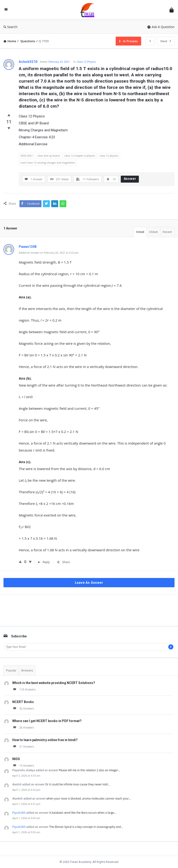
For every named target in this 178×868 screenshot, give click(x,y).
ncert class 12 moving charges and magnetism (48, 163)
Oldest (153, 232)
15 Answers (23, 766)
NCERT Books (23, 702)
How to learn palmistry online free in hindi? (45, 740)
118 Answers (24, 689)
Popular (11, 670)
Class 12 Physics (86, 62)
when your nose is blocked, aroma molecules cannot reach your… (89, 799)
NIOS (16, 759)
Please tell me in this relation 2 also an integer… (89, 770)
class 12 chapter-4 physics (80, 156)
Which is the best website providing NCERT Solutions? (54, 683)
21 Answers (23, 747)
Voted (140, 232)
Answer (130, 179)
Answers (27, 670)
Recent (167, 232)
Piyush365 (19, 813)
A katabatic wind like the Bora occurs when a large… (83, 813)
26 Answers (23, 728)
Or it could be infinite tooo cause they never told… (78, 784)
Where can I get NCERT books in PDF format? (47, 721)
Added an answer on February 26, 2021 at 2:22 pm (49, 253)
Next (166, 41)
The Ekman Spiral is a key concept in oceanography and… (86, 827)
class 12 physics (109, 156)
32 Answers (23, 708)
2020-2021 (27, 156)
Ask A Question (161, 27)
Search (10, 27)
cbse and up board (49, 156)
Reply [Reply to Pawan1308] (44, 562)
